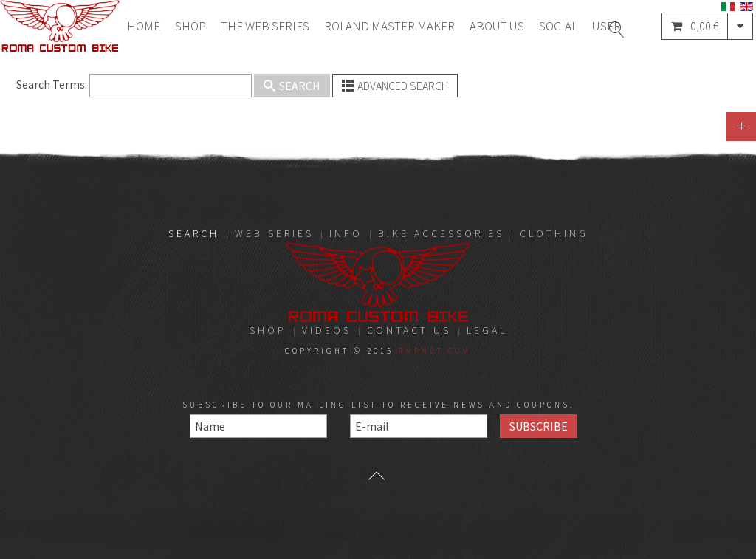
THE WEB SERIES (265, 26)
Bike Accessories (441, 233)
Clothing (554, 233)
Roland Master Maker (389, 26)
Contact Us (409, 330)
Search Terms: (52, 84)
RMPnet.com (434, 351)
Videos (327, 330)
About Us (497, 26)
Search (292, 86)
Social (558, 26)
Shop (190, 26)
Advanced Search (395, 86)
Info (346, 233)
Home (144, 26)
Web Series (274, 233)
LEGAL (487, 330)
